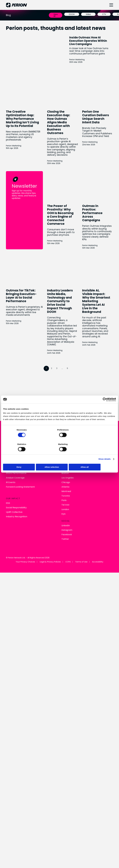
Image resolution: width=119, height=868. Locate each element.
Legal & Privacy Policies (50, 488)
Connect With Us (59, 338)
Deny (22, 460)
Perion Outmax (69, 378)
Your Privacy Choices (25, 488)
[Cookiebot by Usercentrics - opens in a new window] (104, 407)
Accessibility (98, 488)
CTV (104, 14)
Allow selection (59, 460)
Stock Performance (16, 399)
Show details (105, 452)
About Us (11, 369)
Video (88, 14)
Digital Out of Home (72, 383)
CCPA (68, 488)
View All (56, 15)
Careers (10, 383)
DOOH (72, 14)
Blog (8, 378)
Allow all (97, 460)
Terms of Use (81, 488)
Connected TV (69, 369)
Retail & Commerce (72, 374)
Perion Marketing (14, 154)
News (9, 374)
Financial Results (14, 394)
